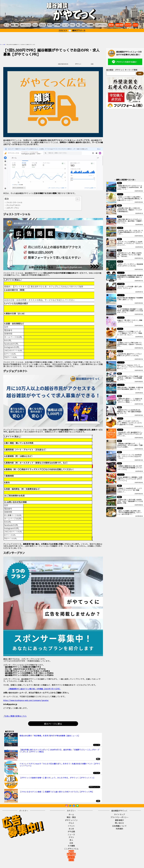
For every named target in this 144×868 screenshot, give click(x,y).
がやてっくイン (26, 25)
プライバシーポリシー (119, 817)
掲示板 (111, 25)
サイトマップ (119, 814)
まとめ (50, 25)
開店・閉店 (15, 25)
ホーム (7, 25)
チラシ (72, 25)
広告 (83, 25)
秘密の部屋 (119, 25)
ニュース (65, 25)
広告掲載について (119, 826)
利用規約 (119, 829)
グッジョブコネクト (13, 205)
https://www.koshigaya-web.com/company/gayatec (26, 700)
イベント (42, 25)
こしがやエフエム (101, 25)
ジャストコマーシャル (14, 202)
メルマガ (128, 25)
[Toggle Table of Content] (77, 199)
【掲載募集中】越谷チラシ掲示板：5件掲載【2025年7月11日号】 (34, 689)
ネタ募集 (90, 25)
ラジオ (135, 25)
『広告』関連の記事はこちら (15, 716)
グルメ (35, 25)
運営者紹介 (119, 820)
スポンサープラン (13, 208)
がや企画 (57, 25)
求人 (78, 25)
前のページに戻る (53, 724)
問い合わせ (119, 823)
